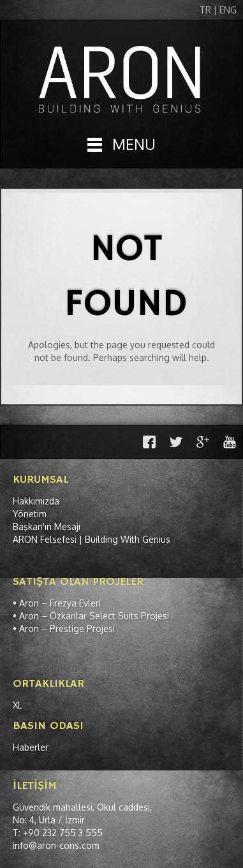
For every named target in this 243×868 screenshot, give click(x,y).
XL (18, 705)
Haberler (31, 747)
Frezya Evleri (75, 603)
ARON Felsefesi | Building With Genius (92, 539)
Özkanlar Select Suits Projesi (109, 616)
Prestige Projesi (82, 629)
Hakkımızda (36, 501)
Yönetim (30, 514)
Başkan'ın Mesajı (47, 526)
